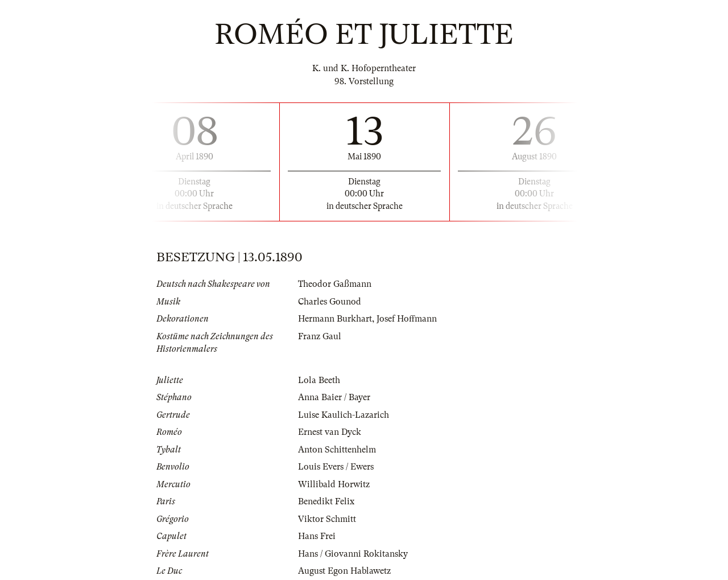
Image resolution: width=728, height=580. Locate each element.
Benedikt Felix (326, 501)
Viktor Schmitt (327, 519)
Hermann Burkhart (335, 319)
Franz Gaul (320, 336)
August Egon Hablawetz (344, 571)
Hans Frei (317, 536)
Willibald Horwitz (334, 484)
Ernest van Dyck (330, 432)
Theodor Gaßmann (335, 284)
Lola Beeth (319, 380)
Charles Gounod (330, 302)
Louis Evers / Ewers (336, 467)
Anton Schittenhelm (337, 450)
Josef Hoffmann (407, 319)
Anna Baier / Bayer (334, 397)
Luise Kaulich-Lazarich (344, 415)
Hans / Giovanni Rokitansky (353, 554)
